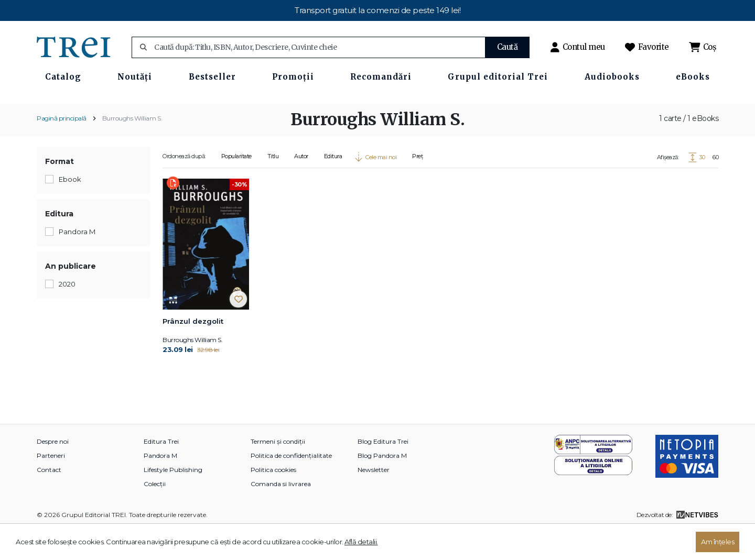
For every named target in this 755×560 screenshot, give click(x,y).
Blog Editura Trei (383, 472)
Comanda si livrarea (281, 514)
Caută (508, 47)
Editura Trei (161, 472)
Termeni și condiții (278, 472)
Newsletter (374, 500)
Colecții (155, 514)
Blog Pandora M (382, 486)
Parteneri (51, 486)
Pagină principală (62, 149)
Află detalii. (361, 542)
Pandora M (160, 486)
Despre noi (53, 472)
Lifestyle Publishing (173, 500)
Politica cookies (273, 500)
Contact (49, 500)
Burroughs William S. (132, 149)
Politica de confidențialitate (291, 486)
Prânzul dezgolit (193, 352)
